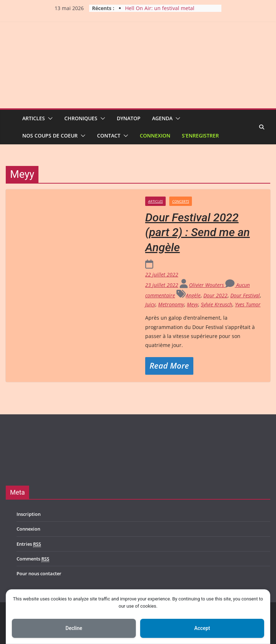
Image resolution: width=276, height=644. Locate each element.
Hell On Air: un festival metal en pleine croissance (160, 12)
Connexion (155, 136)
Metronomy (171, 304)
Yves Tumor (248, 304)
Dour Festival (245, 295)
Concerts (181, 201)
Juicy (150, 304)
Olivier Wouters (207, 285)
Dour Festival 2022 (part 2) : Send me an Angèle (197, 232)
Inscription (29, 514)
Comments (33, 559)
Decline (74, 628)
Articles (34, 118)
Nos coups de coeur (50, 136)
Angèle (193, 295)
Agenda (162, 118)
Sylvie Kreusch (217, 304)
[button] (49, 118)
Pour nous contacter (39, 573)
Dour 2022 (215, 295)
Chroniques (81, 118)
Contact (109, 136)
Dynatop (129, 118)
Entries (29, 544)
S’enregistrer (200, 136)
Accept (202, 628)
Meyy (192, 304)
